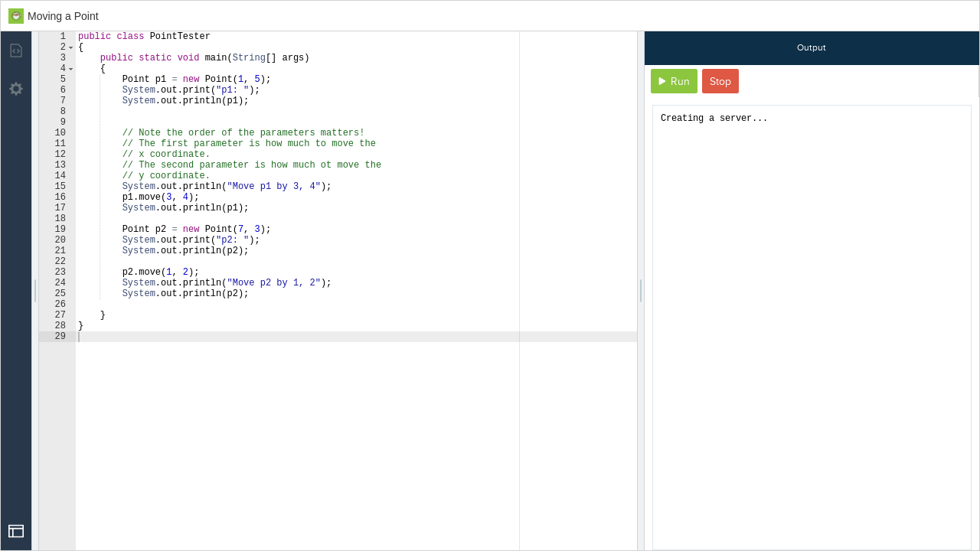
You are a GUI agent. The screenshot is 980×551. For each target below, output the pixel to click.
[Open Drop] (16, 531)
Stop (720, 82)
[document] (812, 328)
